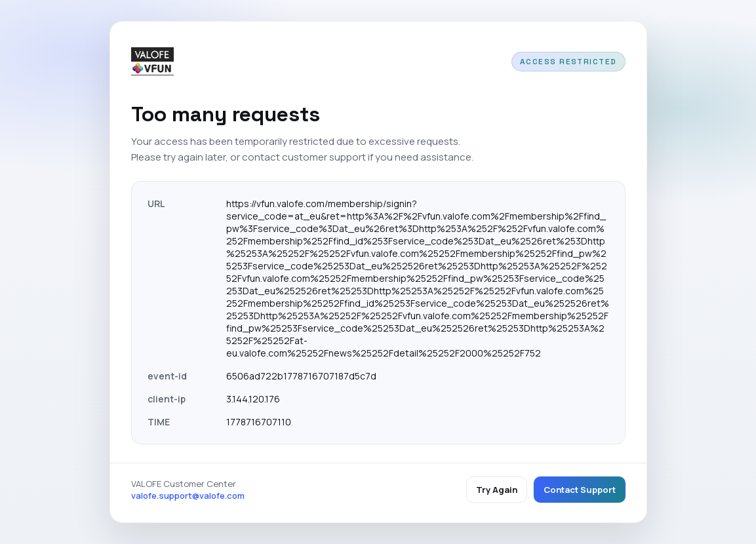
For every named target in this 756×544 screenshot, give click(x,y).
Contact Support (580, 490)
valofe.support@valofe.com (188, 495)
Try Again (497, 490)
